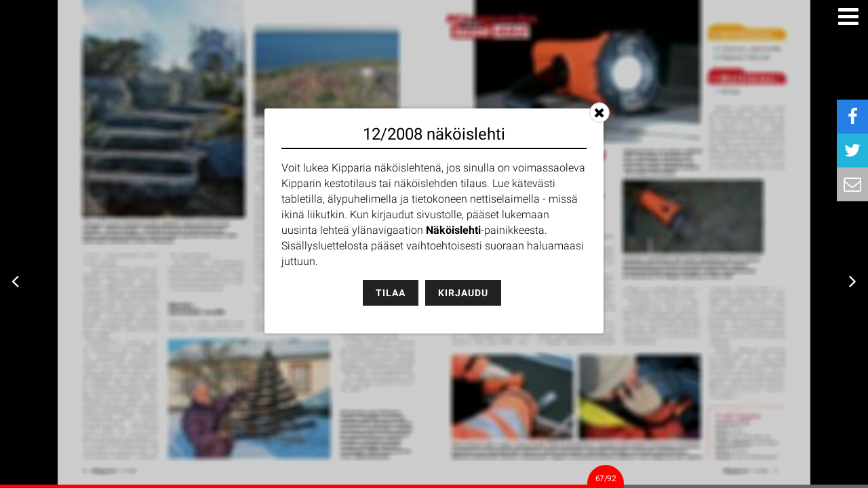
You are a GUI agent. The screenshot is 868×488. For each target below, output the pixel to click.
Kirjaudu (463, 293)
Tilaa (391, 293)
